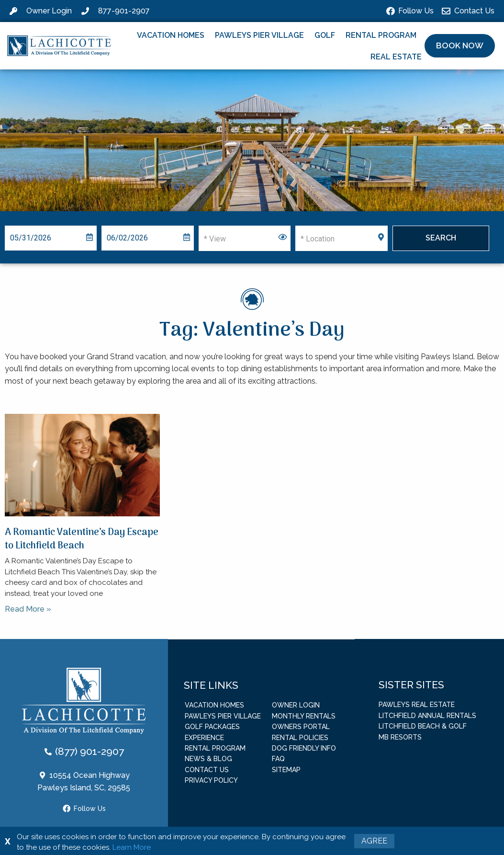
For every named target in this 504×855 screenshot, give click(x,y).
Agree (374, 841)
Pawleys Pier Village (259, 35)
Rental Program (381, 35)
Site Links (211, 685)
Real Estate (396, 57)
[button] (460, 46)
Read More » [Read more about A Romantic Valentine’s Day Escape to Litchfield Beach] (28, 609)
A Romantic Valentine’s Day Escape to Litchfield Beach (82, 539)
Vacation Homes (171, 35)
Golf (325, 35)
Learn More (132, 847)
